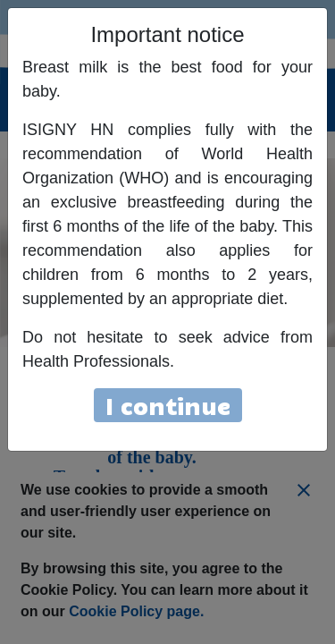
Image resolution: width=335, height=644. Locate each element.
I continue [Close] (168, 405)
